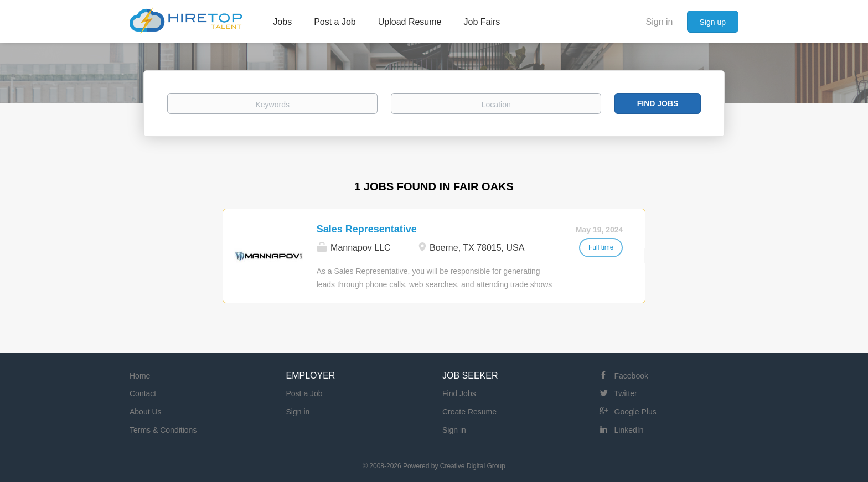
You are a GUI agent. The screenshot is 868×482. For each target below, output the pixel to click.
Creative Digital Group (473, 466)
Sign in (660, 22)
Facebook (631, 376)
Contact (143, 393)
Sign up (713, 22)
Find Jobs (658, 103)
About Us (146, 412)
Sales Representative (367, 229)
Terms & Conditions (163, 430)
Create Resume (469, 412)
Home (140, 376)
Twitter (626, 393)
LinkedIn (629, 430)
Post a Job (304, 393)
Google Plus (635, 412)
